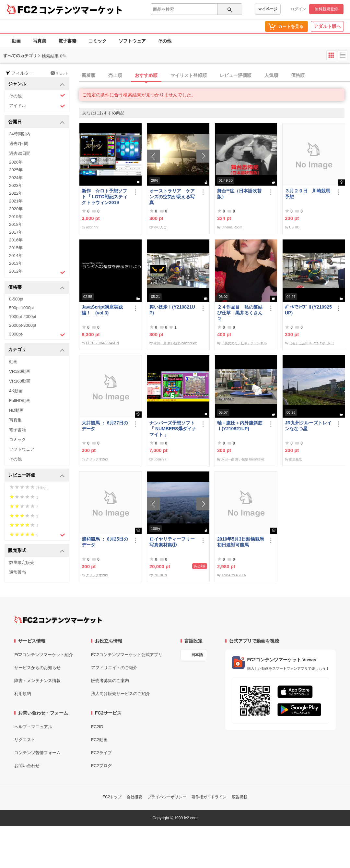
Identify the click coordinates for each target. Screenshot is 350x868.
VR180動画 (20, 371)
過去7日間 (19, 144)
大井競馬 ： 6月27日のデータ (105, 426)
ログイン (298, 9)
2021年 (16, 201)
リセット (59, 73)
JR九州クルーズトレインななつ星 (308, 426)
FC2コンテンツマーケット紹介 (44, 655)
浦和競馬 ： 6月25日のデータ (105, 542)
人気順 (271, 75)
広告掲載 (239, 797)
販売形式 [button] (36, 551)
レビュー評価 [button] (36, 476)
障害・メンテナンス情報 (37, 681)
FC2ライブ (101, 753)
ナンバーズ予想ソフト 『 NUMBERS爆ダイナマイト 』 (173, 429)
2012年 (37, 272)
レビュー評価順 (236, 75)
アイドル (37, 106)
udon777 (92, 227)
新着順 (88, 75)
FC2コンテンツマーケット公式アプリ (127, 655)
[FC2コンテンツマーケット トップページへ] (58, 620)
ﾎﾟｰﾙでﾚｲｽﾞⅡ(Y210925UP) (308, 310)
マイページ (268, 9)
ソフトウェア (132, 41)
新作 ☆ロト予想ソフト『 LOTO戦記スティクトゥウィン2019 (105, 197)
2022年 (16, 193)
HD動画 (16, 410)
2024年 (16, 178)
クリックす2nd (97, 459)
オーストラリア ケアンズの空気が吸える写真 (172, 197)
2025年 (16, 170)
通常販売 (17, 572)
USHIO (294, 227)
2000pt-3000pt (23, 325)
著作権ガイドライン (209, 797)
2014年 (16, 256)
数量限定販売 (22, 562)
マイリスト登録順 (189, 75)
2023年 (16, 185)
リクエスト (25, 740)
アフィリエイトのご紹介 (114, 668)
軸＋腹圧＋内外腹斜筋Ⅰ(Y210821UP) (240, 426)
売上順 (115, 75)
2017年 (16, 232)
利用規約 (23, 694)
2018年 (16, 224)
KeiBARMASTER (234, 575)
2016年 (16, 240)
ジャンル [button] (36, 84)
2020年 (16, 209)
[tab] (215, 76)
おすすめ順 (146, 75)
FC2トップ (112, 797)
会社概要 (134, 797)
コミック (98, 41)
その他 (165, 41)
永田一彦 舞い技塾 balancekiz (175, 343)
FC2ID (97, 727)
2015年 (16, 248)
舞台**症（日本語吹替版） (239, 194)
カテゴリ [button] (36, 350)
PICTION (160, 575)
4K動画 (16, 391)
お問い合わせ (27, 766)
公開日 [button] (36, 122)
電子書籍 (67, 41)
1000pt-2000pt (23, 317)
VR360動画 (20, 381)
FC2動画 (99, 740)
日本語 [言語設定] (197, 655)
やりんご (160, 227)
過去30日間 (20, 153)
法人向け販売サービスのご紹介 (121, 694)
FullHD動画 (20, 401)
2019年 (16, 217)
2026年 (16, 162)
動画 (16, 41)
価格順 (298, 75)
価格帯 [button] (36, 288)
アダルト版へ (327, 26)
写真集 (40, 41)
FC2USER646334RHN (102, 343)
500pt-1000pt (22, 308)
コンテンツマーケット (81, 10)
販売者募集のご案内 (110, 681)
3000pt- (37, 335)
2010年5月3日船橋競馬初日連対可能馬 (241, 542)
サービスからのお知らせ (37, 668)
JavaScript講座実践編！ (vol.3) (102, 310)
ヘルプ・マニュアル (33, 727)
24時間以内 (20, 134)
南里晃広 (296, 459)
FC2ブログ (101, 766)
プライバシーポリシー (167, 797)
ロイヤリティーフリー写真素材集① (172, 542)
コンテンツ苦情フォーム (37, 753)
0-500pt (16, 299)
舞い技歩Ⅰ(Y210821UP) (172, 310)
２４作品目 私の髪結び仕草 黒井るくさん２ (240, 313)
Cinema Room (232, 227)
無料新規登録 (326, 9)
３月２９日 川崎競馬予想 (308, 194)
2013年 (16, 263)
